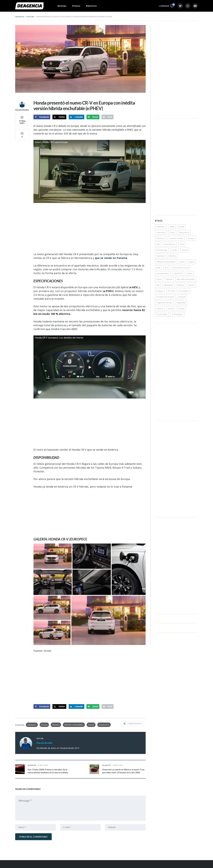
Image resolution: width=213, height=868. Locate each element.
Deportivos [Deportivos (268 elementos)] (184, 232)
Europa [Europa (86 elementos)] (191, 238)
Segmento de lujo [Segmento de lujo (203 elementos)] (164, 303)
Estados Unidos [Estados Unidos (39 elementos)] (176, 238)
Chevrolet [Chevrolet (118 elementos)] (161, 232)
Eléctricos (91, 6)
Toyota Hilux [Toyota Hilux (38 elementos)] (162, 314)
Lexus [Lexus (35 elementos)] (190, 273)
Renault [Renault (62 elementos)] (182, 297)
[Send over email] (93, 117)
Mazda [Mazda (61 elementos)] (169, 279)
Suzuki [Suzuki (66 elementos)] (171, 308)
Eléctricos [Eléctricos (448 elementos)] (161, 238)
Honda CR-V (104, 725)
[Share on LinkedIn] (77, 117)
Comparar (166, 5)
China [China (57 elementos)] (172, 232)
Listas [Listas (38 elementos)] (159, 279)
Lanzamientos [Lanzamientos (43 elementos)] (163, 273)
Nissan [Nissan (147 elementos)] (192, 285)
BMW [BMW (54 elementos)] (172, 227)
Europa (44, 725)
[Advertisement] (90, 228)
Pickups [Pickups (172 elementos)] (160, 291)
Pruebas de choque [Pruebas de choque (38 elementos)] (165, 297)
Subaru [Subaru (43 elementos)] (160, 308)
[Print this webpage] (108, 117)
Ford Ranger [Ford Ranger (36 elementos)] (162, 250)
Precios (76, 6)
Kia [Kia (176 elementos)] (166, 268)
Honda (91, 725)
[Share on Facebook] (42, 117)
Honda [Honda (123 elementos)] (185, 250)
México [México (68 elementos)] (181, 285)
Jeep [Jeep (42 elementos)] (158, 268)
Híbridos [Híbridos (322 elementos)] (172, 256)
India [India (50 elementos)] (182, 262)
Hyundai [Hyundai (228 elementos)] (160, 256)
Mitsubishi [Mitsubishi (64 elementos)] (169, 285)
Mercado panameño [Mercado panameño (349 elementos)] (186, 279)
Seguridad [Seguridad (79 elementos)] (181, 303)
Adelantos (32, 725)
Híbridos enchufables (74, 725)
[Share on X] (59, 117)
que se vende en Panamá (111, 258)
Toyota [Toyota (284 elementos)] (181, 308)
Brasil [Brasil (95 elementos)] (182, 227)
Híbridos (56, 725)
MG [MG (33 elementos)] (158, 285)
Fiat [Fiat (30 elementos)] (158, 244)
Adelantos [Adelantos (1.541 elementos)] (161, 227)
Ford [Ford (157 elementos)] (182, 244)
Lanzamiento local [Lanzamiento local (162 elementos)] (180, 268)
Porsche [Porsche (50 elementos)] (172, 291)
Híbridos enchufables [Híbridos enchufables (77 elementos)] (166, 262)
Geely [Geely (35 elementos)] (174, 250)
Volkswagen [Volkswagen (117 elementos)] (177, 314)
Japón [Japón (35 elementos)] (192, 262)
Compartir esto (135, 725)
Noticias (62, 6)
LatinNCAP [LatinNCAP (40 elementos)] (178, 273)
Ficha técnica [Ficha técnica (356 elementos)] (170, 244)
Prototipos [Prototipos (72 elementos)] (184, 291)
